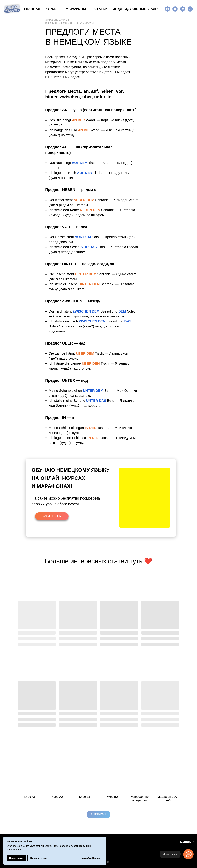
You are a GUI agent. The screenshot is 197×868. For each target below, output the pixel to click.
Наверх (187, 843)
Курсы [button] (52, 9)
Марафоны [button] (76, 9)
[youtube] (175, 9)
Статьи (101, 9)
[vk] (190, 9)
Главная (32, 9)
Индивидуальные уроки (136, 9)
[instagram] (167, 9)
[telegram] (183, 9)
